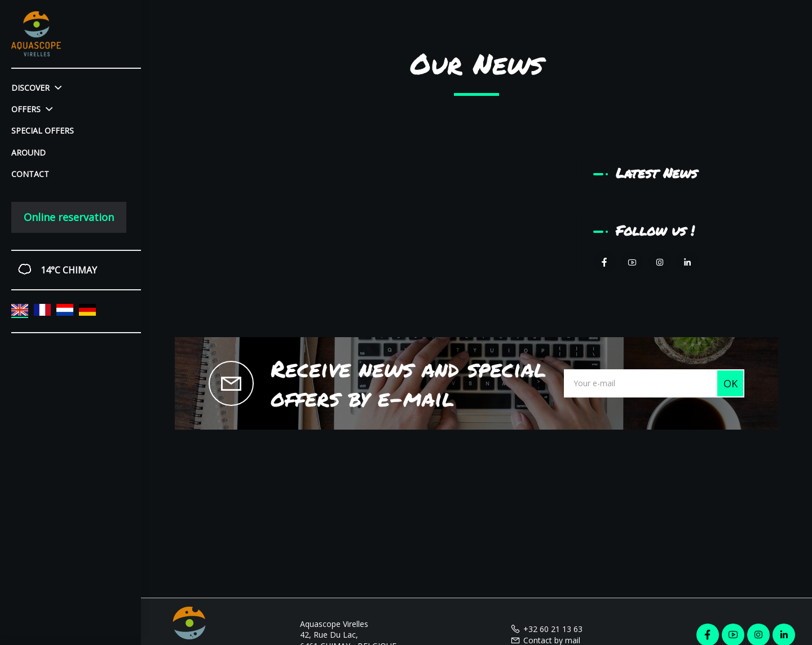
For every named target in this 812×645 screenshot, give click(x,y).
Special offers (43, 131)
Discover (36, 88)
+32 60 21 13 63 (546, 629)
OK (731, 383)
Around (28, 153)
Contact (30, 174)
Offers (32, 109)
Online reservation (69, 217)
